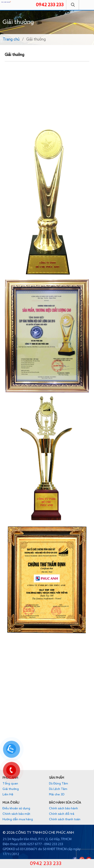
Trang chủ (11, 39)
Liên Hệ (8, 795)
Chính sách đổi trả (62, 814)
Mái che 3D (57, 795)
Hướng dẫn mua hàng (18, 820)
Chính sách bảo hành (63, 809)
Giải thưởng (11, 789)
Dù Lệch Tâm (58, 789)
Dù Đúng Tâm (59, 784)
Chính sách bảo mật (16, 814)
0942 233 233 (50, 5)
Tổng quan (10, 784)
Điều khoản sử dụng (16, 809)
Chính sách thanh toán (65, 820)
